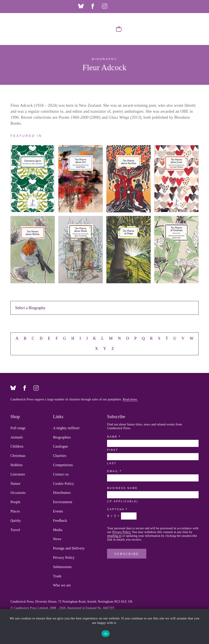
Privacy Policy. (122, 532)
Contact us (61, 474)
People (15, 502)
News (57, 539)
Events (58, 511)
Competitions (63, 465)
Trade (57, 576)
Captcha (117, 509)
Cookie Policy (63, 484)
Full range (18, 428)
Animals (17, 437)
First (113, 450)
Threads (116, 6)
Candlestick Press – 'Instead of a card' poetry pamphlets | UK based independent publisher (18, 29)
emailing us (114, 536)
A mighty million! (66, 428)
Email (114, 471)
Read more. (130, 399)
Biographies (62, 437)
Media (58, 530)
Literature (18, 474)
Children (17, 446)
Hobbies (17, 465)
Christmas (18, 456)
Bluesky (81, 6)
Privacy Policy (64, 558)
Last (112, 463)
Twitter (128, 6)
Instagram (105, 6)
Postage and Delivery (69, 548)
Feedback (60, 521)
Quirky (16, 521)
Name (113, 437)
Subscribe (127, 554)
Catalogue (61, 446)
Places (15, 511)
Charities (60, 456)
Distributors (62, 493)
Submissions (62, 567)
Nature (15, 484)
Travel (15, 530)
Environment (63, 502)
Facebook (93, 6)
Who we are (62, 585)
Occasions (18, 493)
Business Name (122, 488)
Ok (106, 634)
